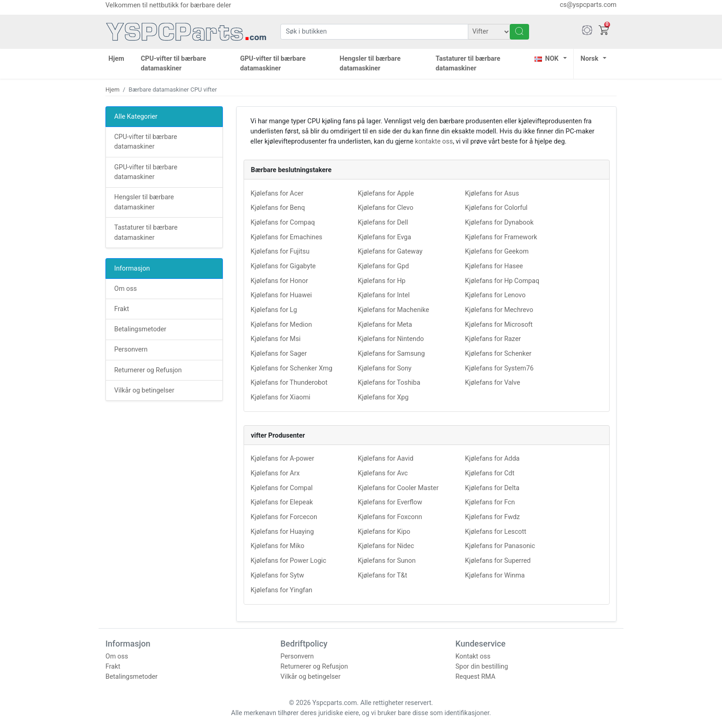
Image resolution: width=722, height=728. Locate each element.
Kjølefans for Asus (492, 194)
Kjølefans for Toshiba (389, 383)
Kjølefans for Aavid (386, 459)
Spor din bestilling (482, 667)
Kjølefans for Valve (493, 383)
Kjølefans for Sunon (387, 561)
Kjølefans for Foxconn (390, 517)
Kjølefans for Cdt (490, 473)
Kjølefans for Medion (281, 325)
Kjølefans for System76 (499, 368)
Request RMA (475, 677)
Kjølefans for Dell (383, 222)
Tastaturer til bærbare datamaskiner (468, 64)
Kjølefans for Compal (282, 488)
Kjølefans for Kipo (384, 532)
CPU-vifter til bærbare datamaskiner (174, 64)
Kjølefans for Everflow (390, 502)
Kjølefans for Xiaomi (280, 397)
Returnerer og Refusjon (148, 370)
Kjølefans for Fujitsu (280, 251)
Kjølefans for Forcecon (284, 517)
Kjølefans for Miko (277, 546)
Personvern (131, 350)
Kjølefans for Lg (274, 310)
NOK (547, 59)
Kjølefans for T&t (382, 575)
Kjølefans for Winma (495, 575)
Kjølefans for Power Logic (288, 561)
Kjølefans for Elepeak (282, 502)
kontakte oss (434, 142)
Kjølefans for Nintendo (391, 339)
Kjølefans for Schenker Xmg (291, 368)
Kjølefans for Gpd (383, 266)
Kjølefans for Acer (277, 194)
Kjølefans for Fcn (490, 502)
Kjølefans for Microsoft (499, 325)
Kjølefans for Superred (498, 561)
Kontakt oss (473, 656)
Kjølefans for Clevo (386, 208)
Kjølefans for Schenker (498, 354)
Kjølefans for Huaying (282, 532)
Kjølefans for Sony (385, 368)
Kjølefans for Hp (382, 281)
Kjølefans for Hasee (494, 266)
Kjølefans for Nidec (386, 546)
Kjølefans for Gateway (390, 251)
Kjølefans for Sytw (277, 575)
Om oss (125, 289)
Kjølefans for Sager (279, 354)
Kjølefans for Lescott (496, 532)
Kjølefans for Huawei (281, 295)
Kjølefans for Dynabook (499, 222)
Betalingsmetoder (140, 329)
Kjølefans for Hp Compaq (502, 281)
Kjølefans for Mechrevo (499, 310)
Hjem (116, 59)
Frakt (122, 309)
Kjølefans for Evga (384, 237)
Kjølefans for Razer (493, 339)
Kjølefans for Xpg (383, 397)
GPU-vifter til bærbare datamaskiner (273, 64)
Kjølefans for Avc (383, 473)
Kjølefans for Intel (384, 295)
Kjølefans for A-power (282, 459)
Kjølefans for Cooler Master (398, 488)
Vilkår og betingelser (144, 390)
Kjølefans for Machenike (393, 310)
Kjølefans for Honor (279, 281)
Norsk (590, 59)
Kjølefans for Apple (386, 194)
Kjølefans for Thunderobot (289, 383)
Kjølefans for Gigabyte (283, 266)
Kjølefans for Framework (501, 237)
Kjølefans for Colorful (496, 208)
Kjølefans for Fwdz (492, 517)
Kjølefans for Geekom (497, 251)
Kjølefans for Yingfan (281, 590)
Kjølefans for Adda (492, 459)
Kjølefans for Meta (385, 325)
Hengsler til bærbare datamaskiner (370, 64)
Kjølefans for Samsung (391, 354)
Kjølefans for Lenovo (495, 295)
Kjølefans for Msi (276, 339)
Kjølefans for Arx (275, 473)
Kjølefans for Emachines (286, 237)
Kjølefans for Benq (278, 208)
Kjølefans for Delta (492, 488)
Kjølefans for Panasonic (500, 546)
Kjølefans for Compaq (282, 222)
